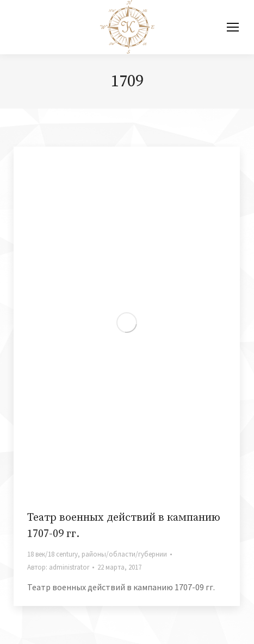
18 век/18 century (52, 554)
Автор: (58, 567)
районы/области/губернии (124, 554)
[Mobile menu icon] (233, 27)
